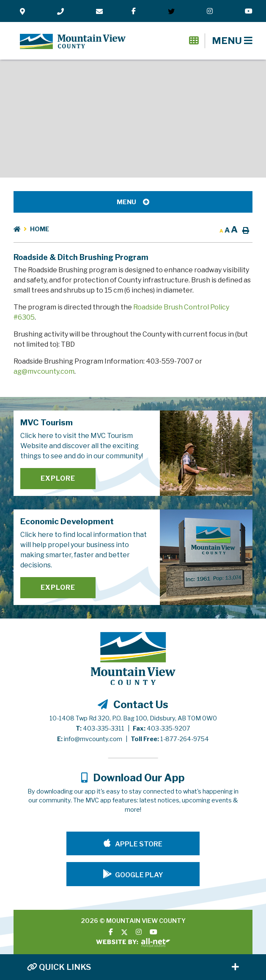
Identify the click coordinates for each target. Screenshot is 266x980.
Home (40, 229)
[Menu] (232, 41)
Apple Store (138, 844)
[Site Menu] (133, 202)
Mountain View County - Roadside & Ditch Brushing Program (73, 41)
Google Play (139, 875)
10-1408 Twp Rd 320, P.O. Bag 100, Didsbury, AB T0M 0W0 (133, 718)
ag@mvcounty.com (44, 371)
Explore (58, 478)
